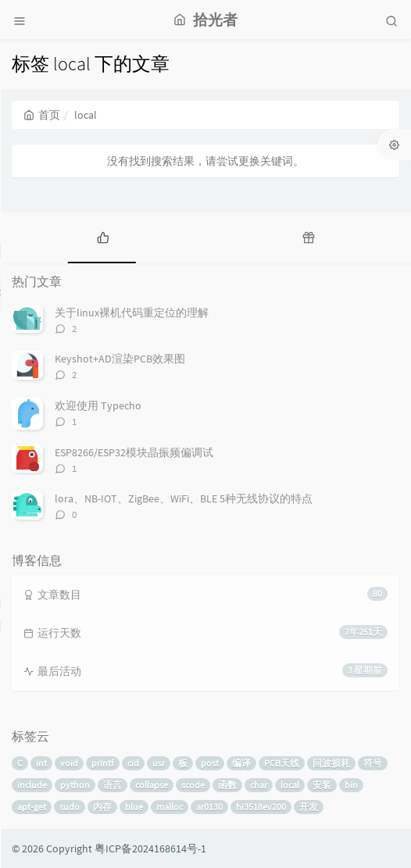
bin (351, 785)
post (210, 763)
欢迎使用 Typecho (98, 405)
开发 (309, 807)
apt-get (32, 807)
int (41, 763)
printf (103, 763)
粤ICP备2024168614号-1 (150, 848)
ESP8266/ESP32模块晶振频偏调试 (134, 452)
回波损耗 (331, 763)
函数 (227, 785)
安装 (322, 785)
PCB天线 (282, 763)
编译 (241, 763)
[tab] (103, 236)
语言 (113, 785)
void (69, 763)
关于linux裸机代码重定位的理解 (132, 313)
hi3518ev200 (261, 807)
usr (159, 763)
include (32, 785)
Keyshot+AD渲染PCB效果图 (120, 359)
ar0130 (209, 807)
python (75, 785)
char (259, 785)
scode (193, 785)
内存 (102, 807)
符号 (373, 763)
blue (134, 807)
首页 (42, 115)
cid (133, 763)
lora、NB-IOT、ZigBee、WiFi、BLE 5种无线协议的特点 (184, 498)
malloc (170, 807)
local (290, 785)
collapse (152, 785)
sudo (70, 807)
